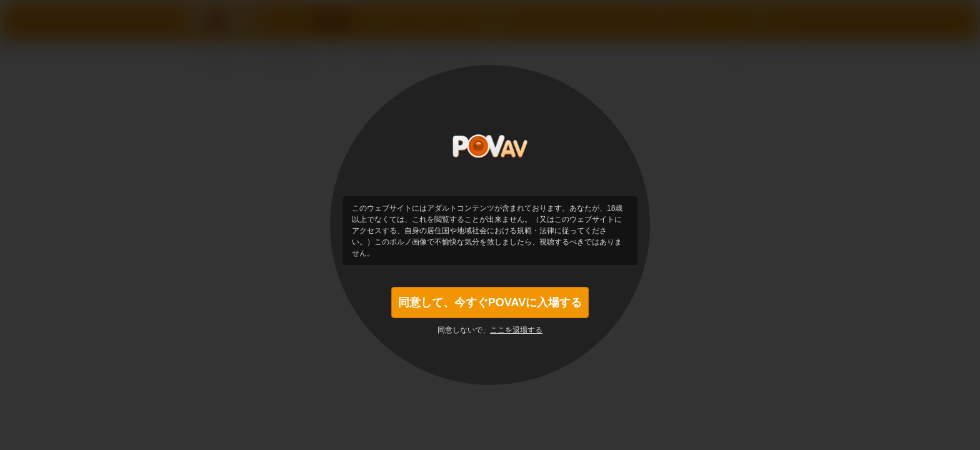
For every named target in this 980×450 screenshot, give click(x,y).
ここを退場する (516, 330)
